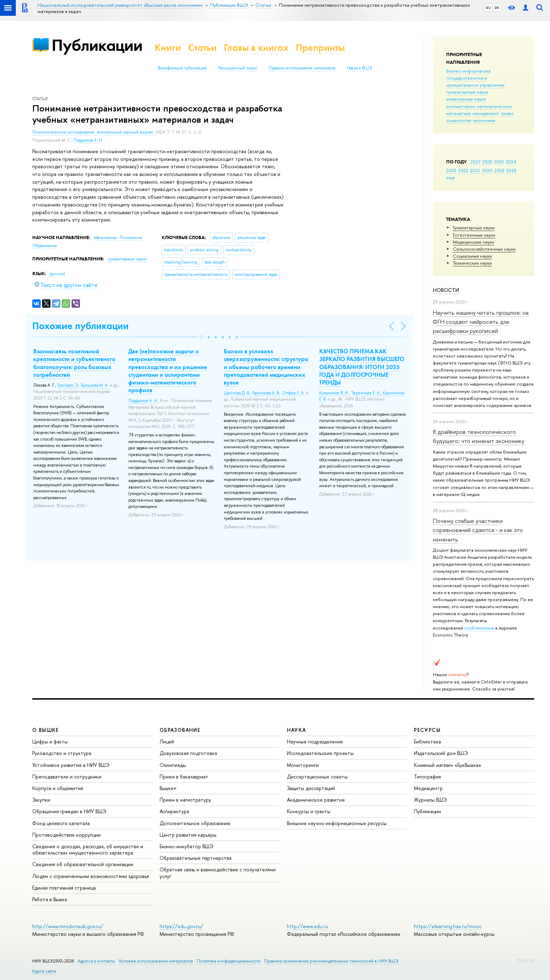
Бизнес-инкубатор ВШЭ (186, 846)
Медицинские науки (474, 242)
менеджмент (486, 113)
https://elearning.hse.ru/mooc (448, 926)
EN (497, 8)
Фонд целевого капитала (61, 823)
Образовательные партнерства (196, 858)
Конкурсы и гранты (309, 811)
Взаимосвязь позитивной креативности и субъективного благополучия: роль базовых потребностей (74, 363)
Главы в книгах (256, 47)
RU (488, 8)
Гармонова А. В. (266, 393)
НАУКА (297, 730)
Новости (446, 290)
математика (458, 113)
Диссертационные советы (317, 777)
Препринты (320, 47)
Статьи (202, 47)
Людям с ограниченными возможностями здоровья (91, 876)
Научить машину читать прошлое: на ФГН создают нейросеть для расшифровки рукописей (481, 322)
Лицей (167, 741)
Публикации (97, 45)
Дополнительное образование (195, 823)
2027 (475, 162)
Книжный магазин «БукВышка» (448, 765)
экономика (484, 120)
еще (451, 177)
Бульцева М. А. (95, 385)
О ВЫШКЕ (46, 730)
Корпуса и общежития (58, 788)
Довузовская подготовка (188, 753)
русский (58, 274)
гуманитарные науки (467, 92)
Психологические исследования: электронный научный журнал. (94, 132)
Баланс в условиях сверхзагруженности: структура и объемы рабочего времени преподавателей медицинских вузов (266, 367)
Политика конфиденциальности (229, 961)
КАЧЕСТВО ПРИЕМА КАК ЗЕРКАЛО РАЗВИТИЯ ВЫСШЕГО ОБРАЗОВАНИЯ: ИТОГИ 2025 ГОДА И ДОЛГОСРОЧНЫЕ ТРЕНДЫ (362, 367)
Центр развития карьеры (188, 835)
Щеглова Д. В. (237, 393)
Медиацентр (428, 788)
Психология (131, 238)
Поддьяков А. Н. (88, 140)
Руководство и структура (62, 753)
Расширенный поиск (238, 68)
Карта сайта (44, 971)
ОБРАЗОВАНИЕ (180, 730)
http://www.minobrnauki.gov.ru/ (68, 926)
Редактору (525, 960)
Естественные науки (474, 235)
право (507, 113)
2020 (487, 170)
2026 (487, 162)
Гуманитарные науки (474, 227)
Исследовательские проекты (320, 753)
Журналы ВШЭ (430, 800)
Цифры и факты (50, 741)
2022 (463, 170)
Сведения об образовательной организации (83, 864)
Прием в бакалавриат (184, 777)
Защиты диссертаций (311, 788)
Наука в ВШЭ (359, 68)
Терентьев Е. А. (366, 393)
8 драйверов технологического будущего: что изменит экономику (479, 436)
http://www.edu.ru (307, 926)
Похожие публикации (81, 326)
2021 (475, 170)
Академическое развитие (316, 800)
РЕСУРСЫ (427, 730)
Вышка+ (168, 788)
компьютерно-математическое (479, 106)
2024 (511, 162)
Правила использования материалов (302, 68)
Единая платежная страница (64, 888)
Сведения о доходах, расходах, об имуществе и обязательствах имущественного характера (88, 849)
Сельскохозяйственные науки (484, 249)
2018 (511, 170)
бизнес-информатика (468, 71)
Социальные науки (472, 256)
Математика (106, 238)
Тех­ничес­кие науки (472, 263)
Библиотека (427, 741)
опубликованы (479, 628)
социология (459, 120)
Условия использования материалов (156, 961)
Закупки (41, 800)
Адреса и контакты (96, 961)
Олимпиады (173, 765)
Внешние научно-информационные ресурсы (337, 823)
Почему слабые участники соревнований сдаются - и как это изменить (478, 530)
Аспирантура (174, 811)
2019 (499, 170)
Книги (168, 47)
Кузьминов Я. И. (334, 393)
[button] (202, 337)
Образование (45, 246)
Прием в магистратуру (185, 800)
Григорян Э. (68, 385)
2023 (451, 170)
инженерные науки (466, 99)
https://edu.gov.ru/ (181, 926)
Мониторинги (303, 765)
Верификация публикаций (182, 68)
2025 (499, 162)
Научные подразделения (315, 741)
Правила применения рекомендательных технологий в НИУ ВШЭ (331, 961)
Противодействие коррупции (66, 835)
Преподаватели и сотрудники (67, 777)
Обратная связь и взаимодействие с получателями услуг (218, 873)
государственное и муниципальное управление (475, 81)
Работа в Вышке (50, 899)
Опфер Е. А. (293, 393)
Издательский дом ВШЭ (441, 753)
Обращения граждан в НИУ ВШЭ (69, 811)
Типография (427, 777)
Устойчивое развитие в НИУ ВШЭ (71, 765)
